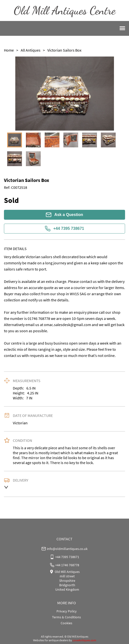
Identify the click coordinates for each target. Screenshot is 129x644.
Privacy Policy (67, 611)
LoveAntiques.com (84, 640)
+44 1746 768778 (67, 565)
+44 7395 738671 (64, 229)
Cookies (66, 623)
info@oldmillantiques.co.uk (67, 549)
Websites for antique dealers (51, 640)
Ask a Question (64, 215)
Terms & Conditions (66, 617)
